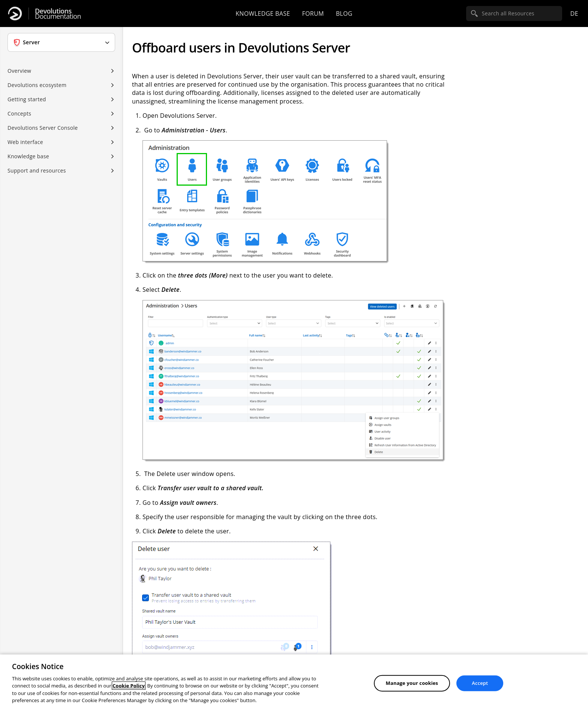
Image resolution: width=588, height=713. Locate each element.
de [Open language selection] (574, 14)
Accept (480, 683)
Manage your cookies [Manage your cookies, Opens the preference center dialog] (412, 683)
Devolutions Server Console (43, 128)
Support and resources (37, 170)
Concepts (19, 113)
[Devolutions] (15, 14)
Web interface (25, 142)
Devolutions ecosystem (37, 85)
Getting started (27, 99)
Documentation (58, 14)
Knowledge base (263, 14)
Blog (344, 14)
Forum (313, 14)
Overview (19, 71)
